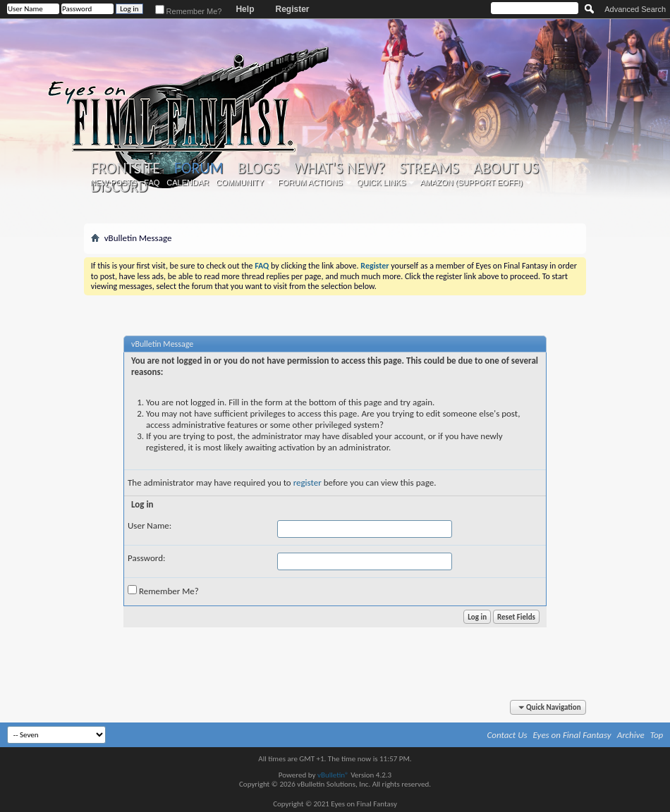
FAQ (152, 183)
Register (292, 9)
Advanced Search (635, 9)
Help (245, 9)
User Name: (150, 525)
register (307, 482)
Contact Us (507, 735)
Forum (199, 168)
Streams (429, 168)
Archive (631, 735)
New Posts (114, 183)
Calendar (188, 183)
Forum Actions (310, 183)
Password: (146, 558)
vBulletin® (333, 775)
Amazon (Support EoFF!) (471, 183)
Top (657, 735)
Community (240, 183)
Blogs (258, 168)
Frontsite (126, 168)
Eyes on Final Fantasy (572, 735)
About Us (506, 168)
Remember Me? (189, 11)
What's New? (339, 168)
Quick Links (382, 183)
